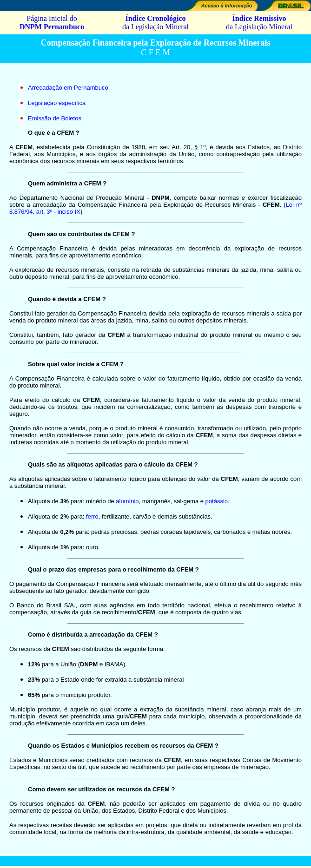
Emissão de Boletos (55, 118)
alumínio (127, 501)
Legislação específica (57, 103)
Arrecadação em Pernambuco (68, 88)
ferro (92, 516)
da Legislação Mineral (155, 23)
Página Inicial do (52, 23)
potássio (217, 501)
